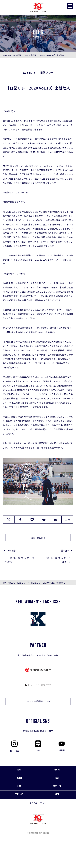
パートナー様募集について (38, 701)
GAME (57, 778)
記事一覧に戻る (38, 538)
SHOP (57, 794)
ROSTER (19, 778)
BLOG (12, 55)
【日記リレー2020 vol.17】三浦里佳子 (56, 560)
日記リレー (23, 55)
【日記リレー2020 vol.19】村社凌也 (20, 560)
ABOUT (57, 770)
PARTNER (57, 786)
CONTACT (19, 794)
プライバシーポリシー (38, 803)
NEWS (19, 770)
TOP (5, 55)
